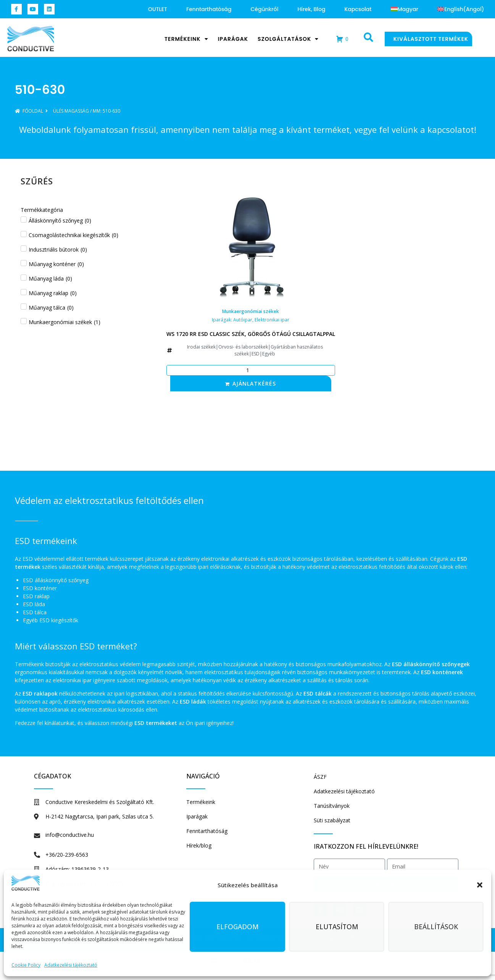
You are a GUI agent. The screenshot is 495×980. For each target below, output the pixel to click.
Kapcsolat (358, 9)
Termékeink (186, 39)
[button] (480, 885)
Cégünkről (264, 9)
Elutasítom (337, 927)
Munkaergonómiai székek (251, 311)
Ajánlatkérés (254, 383)
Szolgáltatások (288, 39)
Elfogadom (238, 927)
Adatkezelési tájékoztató (71, 965)
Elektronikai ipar (272, 320)
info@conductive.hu (70, 835)
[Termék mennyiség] (251, 370)
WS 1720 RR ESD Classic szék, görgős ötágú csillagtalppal (251, 334)
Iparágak (233, 39)
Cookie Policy (26, 965)
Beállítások (436, 927)
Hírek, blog (311, 9)
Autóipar (243, 320)
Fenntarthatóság (209, 9)
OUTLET (158, 9)
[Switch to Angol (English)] (461, 9)
